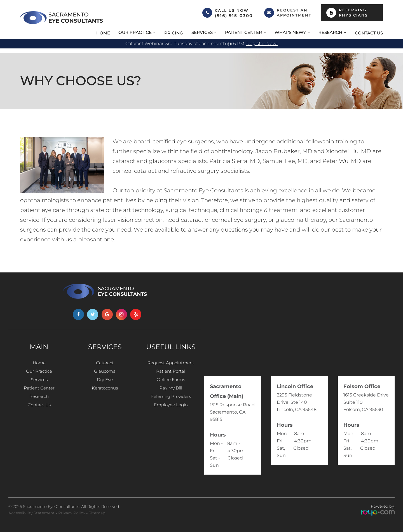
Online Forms (171, 383)
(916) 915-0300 (234, 16)
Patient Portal (171, 373)
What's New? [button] (290, 32)
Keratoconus (105, 393)
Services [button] (202, 32)
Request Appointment (171, 363)
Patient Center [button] (243, 32)
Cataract (105, 363)
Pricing (174, 33)
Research (39, 403)
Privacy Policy (72, 513)
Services (39, 383)
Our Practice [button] (135, 32)
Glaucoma (105, 373)
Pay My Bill (171, 393)
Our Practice (39, 373)
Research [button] (330, 32)
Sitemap (97, 513)
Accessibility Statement (31, 513)
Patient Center (39, 393)
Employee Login (171, 413)
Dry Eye (105, 383)
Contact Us (369, 33)
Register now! (262, 44)
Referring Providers (171, 403)
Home (103, 33)
